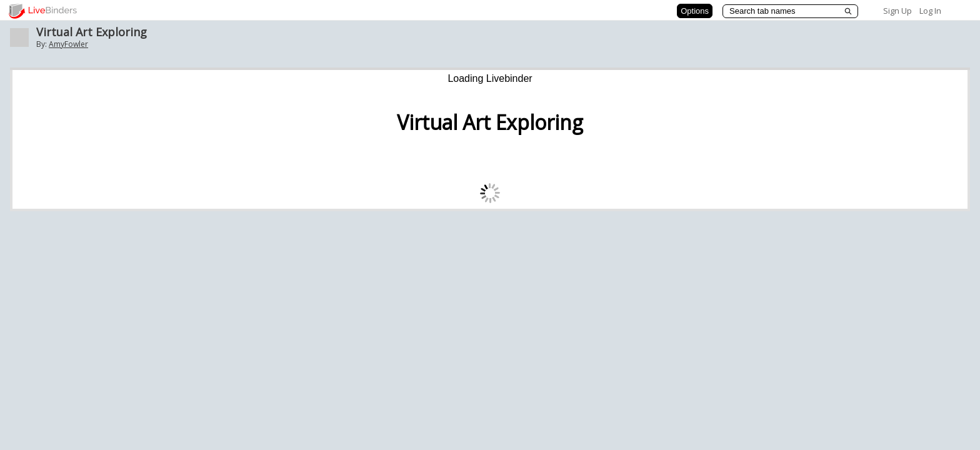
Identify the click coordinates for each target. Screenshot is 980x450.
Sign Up (897, 11)
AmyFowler (68, 44)
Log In (930, 11)
